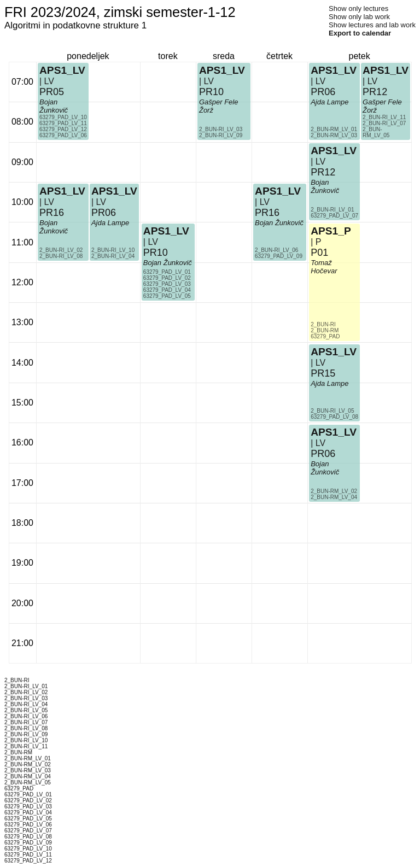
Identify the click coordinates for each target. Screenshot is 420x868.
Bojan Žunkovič (54, 227)
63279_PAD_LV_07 (334, 216)
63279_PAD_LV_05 (167, 296)
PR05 (52, 92)
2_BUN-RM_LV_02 (334, 491)
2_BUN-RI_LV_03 (221, 129)
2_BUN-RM (325, 330)
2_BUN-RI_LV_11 (384, 117)
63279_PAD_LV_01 (167, 272)
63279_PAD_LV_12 (63, 129)
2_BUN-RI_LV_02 (61, 250)
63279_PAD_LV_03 (167, 284)
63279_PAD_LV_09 (279, 256)
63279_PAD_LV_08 (334, 417)
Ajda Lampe (110, 223)
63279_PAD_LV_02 (167, 278)
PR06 (104, 213)
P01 (319, 253)
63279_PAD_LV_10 (63, 117)
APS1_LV (62, 191)
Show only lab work (359, 17)
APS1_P (331, 231)
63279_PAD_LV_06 (63, 135)
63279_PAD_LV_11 (63, 123)
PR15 (323, 373)
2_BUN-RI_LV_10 (113, 250)
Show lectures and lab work (372, 25)
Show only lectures (358, 8)
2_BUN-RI (323, 324)
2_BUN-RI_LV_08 (61, 256)
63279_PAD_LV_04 (167, 290)
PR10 (156, 253)
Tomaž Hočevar (324, 267)
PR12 (323, 172)
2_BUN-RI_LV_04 (113, 256)
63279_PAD (325, 336)
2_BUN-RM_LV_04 (334, 497)
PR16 (52, 213)
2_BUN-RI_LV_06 (276, 250)
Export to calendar (360, 33)
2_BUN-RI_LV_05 (332, 411)
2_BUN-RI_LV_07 (384, 123)
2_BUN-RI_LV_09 (221, 135)
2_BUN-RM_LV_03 (334, 135)
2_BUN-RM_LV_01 (334, 129)
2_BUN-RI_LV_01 (332, 210)
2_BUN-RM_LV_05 (376, 132)
